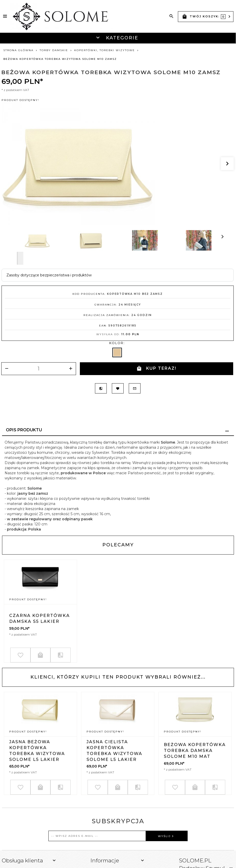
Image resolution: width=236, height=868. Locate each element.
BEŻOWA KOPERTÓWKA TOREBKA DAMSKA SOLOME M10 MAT (195, 750)
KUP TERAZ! (156, 369)
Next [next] (20, 258)
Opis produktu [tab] (24, 429)
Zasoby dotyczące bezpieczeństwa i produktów (49, 275)
